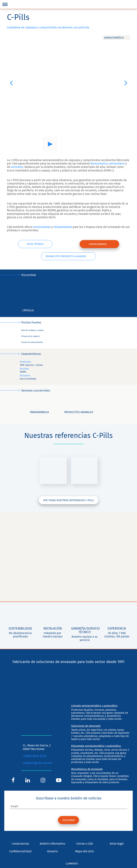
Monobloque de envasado (87, 769)
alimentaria (117, 164)
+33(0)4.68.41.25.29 (35, 756)
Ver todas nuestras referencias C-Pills (68, 501)
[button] (11, 83)
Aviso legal (117, 844)
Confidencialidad (20, 852)
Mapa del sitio (85, 852)
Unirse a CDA (85, 844)
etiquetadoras (63, 227)
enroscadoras (42, 227)
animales (17, 167)
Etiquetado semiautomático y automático (96, 746)
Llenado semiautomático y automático (94, 706)
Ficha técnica (35, 244)
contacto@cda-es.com (37, 763)
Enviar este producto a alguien (66, 257)
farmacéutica (99, 164)
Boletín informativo (52, 844)
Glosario (52, 852)
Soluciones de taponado (86, 726)
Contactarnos (98, 244)
